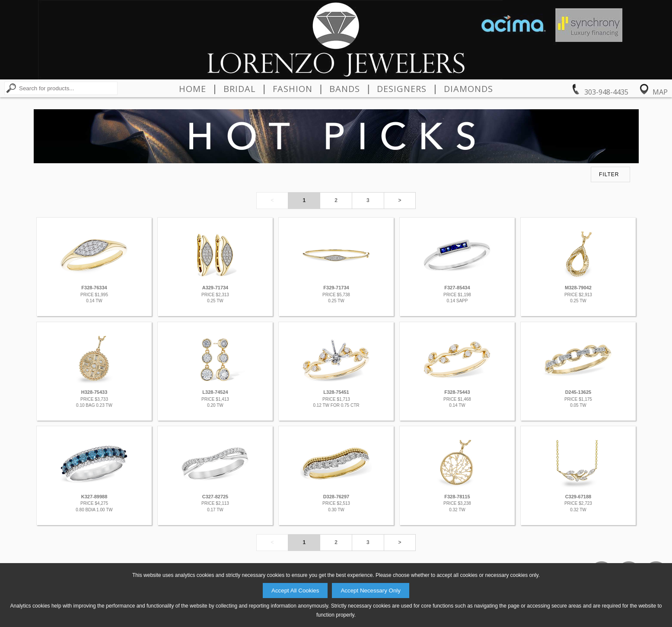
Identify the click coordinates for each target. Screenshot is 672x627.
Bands (345, 89)
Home (193, 89)
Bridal (240, 89)
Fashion (293, 89)
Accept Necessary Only (371, 591)
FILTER (609, 174)
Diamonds (468, 89)
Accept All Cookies (295, 591)
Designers (402, 89)
